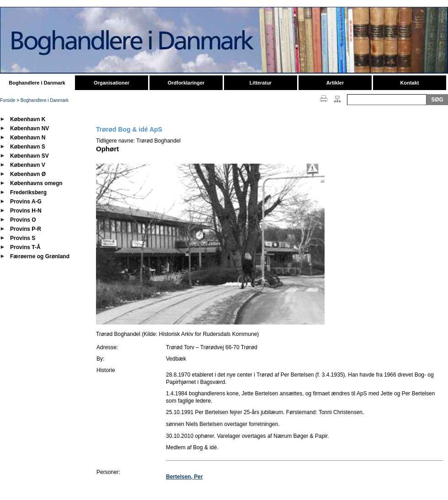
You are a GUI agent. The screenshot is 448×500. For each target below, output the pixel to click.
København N (28, 138)
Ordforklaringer (186, 83)
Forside (8, 100)
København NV (29, 128)
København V (28, 165)
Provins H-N (26, 211)
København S (28, 147)
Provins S (23, 238)
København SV (29, 156)
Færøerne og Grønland (40, 256)
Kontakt (410, 83)
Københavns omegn (36, 183)
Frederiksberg (28, 192)
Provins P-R (26, 229)
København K (28, 119)
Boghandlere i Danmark (37, 83)
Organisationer (112, 83)
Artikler (335, 83)
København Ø (28, 174)
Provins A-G (26, 202)
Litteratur (261, 83)
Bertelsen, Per (184, 477)
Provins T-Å (25, 247)
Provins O (23, 220)
